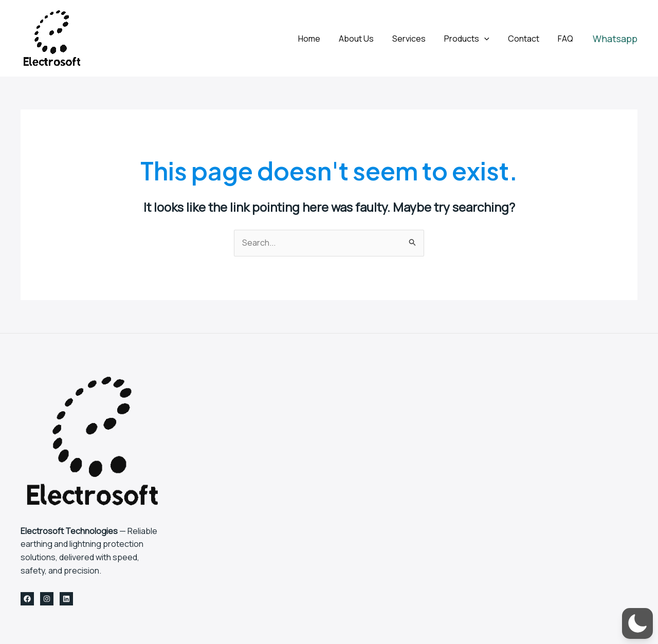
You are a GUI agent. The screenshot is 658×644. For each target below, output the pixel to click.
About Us (365, 39)
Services (416, 39)
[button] (615, 39)
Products (472, 39)
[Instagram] (47, 599)
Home (321, 39)
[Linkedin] (66, 599)
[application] (489, 39)
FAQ (566, 39)
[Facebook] (27, 599)
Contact (527, 39)
